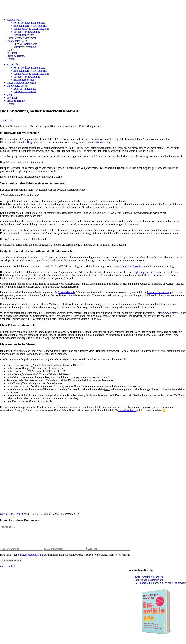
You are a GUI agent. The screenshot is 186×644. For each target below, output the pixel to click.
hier (107, 389)
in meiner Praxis (127, 410)
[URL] (109, 553)
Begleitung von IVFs (144, 272)
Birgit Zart (33, 142)
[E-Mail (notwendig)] (65, 553)
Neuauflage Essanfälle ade (149, 584)
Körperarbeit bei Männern (149, 581)
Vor (10, 121)
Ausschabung (140, 266)
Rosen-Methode (67, 292)
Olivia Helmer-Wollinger (13, 514)
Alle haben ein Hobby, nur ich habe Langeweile (160, 587)
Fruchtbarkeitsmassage (99, 142)
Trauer (124, 266)
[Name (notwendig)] (21, 553)
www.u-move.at (172, 313)
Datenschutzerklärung (32, 559)
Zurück (4, 121)
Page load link (8, 571)
